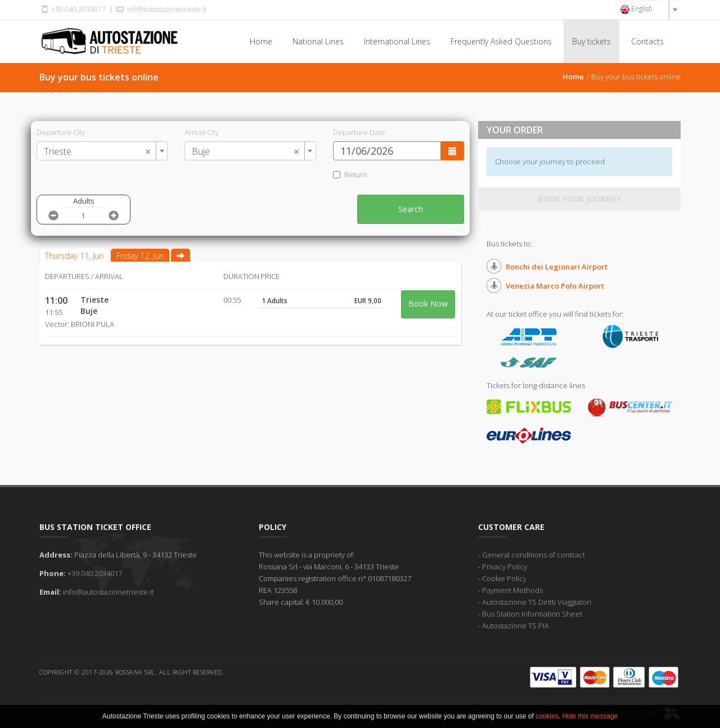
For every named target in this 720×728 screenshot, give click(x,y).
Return (350, 174)
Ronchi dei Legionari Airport (557, 267)
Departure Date (359, 132)
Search (411, 209)
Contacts (647, 41)
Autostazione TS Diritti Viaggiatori (537, 602)
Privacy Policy (505, 567)
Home (261, 41)
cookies (547, 716)
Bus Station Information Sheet (532, 614)
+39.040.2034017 (73, 9)
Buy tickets (591, 41)
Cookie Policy (504, 578)
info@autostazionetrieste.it (160, 9)
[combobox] (647, 10)
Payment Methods (512, 590)
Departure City (61, 132)
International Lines (397, 41)
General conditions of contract (534, 555)
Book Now (428, 304)
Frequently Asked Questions (501, 41)
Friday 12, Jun (140, 256)
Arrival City (202, 132)
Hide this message (590, 716)
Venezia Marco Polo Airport (555, 286)
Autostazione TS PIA (516, 626)
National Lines (318, 41)
